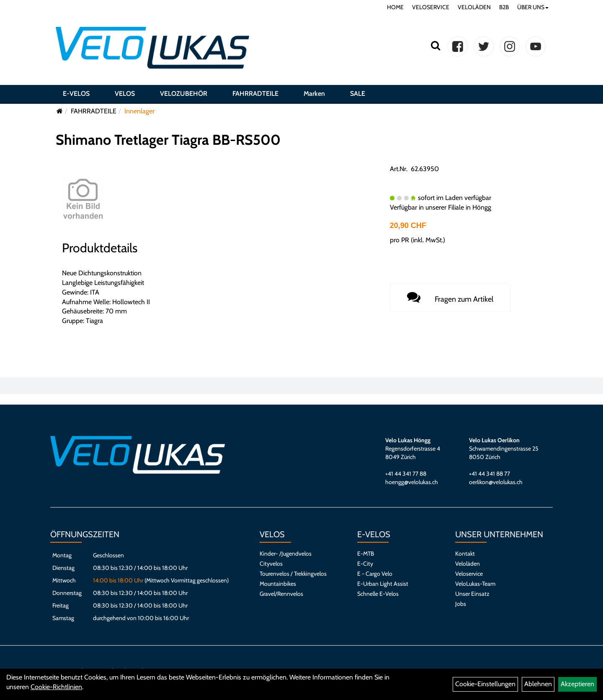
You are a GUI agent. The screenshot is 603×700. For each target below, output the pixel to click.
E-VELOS (76, 94)
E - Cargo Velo (375, 574)
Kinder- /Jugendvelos (286, 554)
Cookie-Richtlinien (56, 687)
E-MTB (366, 554)
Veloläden (468, 564)
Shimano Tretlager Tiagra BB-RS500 (168, 140)
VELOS (125, 94)
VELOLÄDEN (474, 7)
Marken (314, 94)
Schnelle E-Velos (378, 594)
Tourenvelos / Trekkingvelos (293, 574)
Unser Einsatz (472, 594)
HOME (395, 7)
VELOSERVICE (431, 7)
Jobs (461, 604)
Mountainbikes (278, 584)
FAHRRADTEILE (255, 94)
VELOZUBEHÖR (184, 94)
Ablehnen (538, 684)
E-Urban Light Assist (383, 584)
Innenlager (139, 111)
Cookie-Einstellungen (485, 684)
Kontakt (465, 554)
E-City (365, 564)
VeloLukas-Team (475, 584)
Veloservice (469, 574)
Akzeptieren (577, 684)
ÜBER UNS (533, 7)
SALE (358, 94)
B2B (504, 7)
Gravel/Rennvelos (281, 594)
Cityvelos (271, 564)
